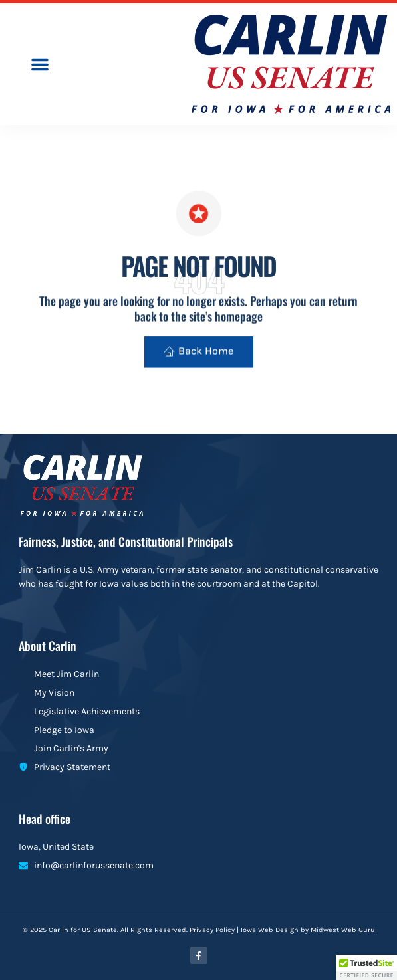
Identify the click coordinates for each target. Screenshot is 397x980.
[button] (40, 64)
